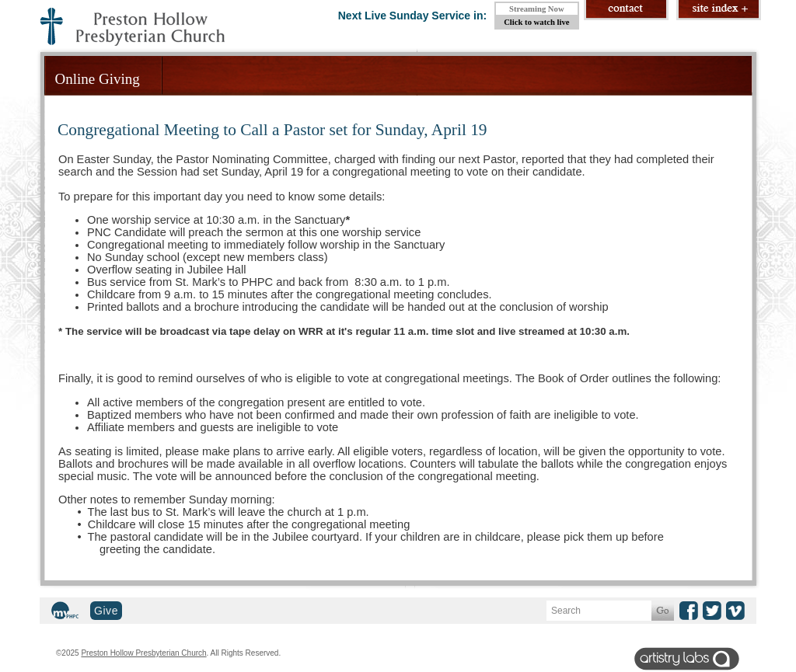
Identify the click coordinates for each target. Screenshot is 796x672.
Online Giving (98, 79)
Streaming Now (537, 9)
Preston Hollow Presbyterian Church (143, 653)
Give (106, 611)
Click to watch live (536, 22)
